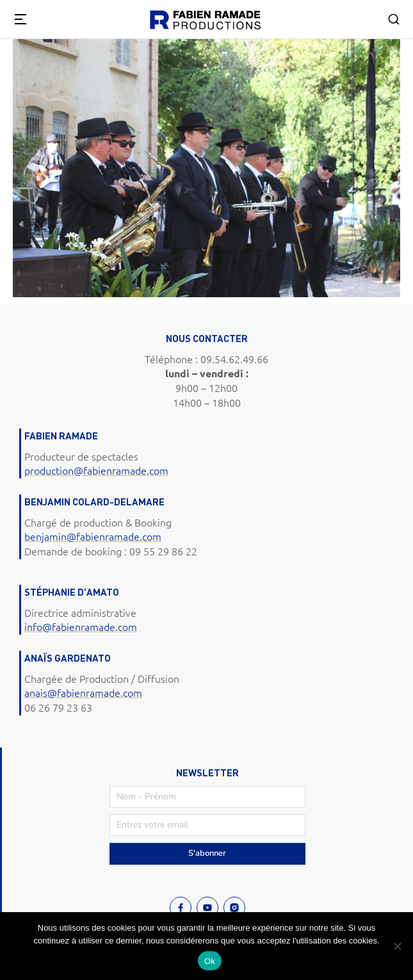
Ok (210, 961)
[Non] (397, 946)
